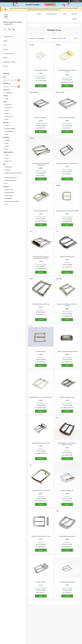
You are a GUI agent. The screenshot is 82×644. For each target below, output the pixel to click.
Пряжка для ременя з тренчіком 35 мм (67, 163)
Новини (5, 41)
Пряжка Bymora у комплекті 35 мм (41, 536)
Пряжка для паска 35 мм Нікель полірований (41, 164)
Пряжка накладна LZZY (67, 491)
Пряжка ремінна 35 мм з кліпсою (41, 443)
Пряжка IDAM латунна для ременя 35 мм (41, 397)
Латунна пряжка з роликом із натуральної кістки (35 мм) (41, 257)
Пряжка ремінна (41, 351)
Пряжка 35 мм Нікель (41, 118)
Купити (41, 86)
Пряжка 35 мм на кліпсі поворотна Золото (67, 71)
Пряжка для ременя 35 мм (67, 257)
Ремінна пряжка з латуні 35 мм (41, 304)
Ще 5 (6, 204)
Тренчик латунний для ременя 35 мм (67, 351)
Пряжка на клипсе (41, 582)
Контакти (74, 14)
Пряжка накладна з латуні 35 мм (41, 491)
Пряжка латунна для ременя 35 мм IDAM (67, 211)
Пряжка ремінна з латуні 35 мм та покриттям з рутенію (67, 444)
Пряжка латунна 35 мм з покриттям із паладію (67, 305)
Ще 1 (6, 183)
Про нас (5, 66)
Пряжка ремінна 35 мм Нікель (67, 118)
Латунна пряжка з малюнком (67, 536)
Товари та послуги (8, 37)
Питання (6, 49)
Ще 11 (7, 119)
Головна (39, 14)
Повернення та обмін (9, 62)
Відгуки (5, 58)
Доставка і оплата (8, 54)
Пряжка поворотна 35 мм (41, 211)
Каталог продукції (51, 14)
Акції (65, 14)
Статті (5, 45)
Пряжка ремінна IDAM (41, 70)
